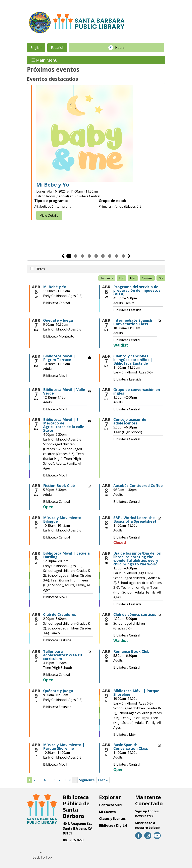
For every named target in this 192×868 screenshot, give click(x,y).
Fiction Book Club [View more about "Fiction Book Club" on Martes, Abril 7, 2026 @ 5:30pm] (59, 486)
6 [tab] (103, 256)
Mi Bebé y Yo (53, 185)
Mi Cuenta (107, 812)
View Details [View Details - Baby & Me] (49, 215)
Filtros (40, 269)
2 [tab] (76, 256)
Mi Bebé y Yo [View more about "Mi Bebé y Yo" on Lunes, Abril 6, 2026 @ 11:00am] (55, 287)
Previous (63, 256)
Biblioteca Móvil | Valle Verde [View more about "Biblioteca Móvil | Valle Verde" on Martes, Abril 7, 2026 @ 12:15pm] (64, 391)
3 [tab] (82, 256)
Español (57, 48)
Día (161, 278)
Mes (133, 278)
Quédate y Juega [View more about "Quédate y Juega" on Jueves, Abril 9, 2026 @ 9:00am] (58, 691)
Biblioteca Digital (113, 825)
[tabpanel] (96, 153)
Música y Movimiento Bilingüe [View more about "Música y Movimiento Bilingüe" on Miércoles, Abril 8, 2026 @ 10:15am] (62, 519)
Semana (147, 278)
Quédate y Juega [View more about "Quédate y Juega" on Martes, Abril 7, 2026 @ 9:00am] (58, 320)
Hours (122, 48)
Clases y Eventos (112, 819)
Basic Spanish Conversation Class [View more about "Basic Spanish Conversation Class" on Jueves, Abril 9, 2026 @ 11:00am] (131, 747)
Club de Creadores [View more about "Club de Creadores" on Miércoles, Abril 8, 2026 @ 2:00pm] (60, 614)
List (121, 278)
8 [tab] (117, 256)
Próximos (107, 278)
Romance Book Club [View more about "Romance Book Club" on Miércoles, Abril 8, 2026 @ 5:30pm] (131, 651)
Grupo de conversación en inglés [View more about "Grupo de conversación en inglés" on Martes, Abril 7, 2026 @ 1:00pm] (137, 391)
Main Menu (45, 60)
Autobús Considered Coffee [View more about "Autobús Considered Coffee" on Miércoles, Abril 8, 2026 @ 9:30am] (138, 486)
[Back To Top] (41, 855)
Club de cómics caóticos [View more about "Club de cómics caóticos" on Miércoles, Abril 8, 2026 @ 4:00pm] (135, 614)
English (36, 48)
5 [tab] (96, 256)
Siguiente (129, 256)
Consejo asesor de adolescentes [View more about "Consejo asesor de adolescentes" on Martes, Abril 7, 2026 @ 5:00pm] (130, 421)
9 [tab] (123, 256)
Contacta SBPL (111, 805)
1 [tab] (69, 256)
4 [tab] (89, 256)
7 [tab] (110, 256)
